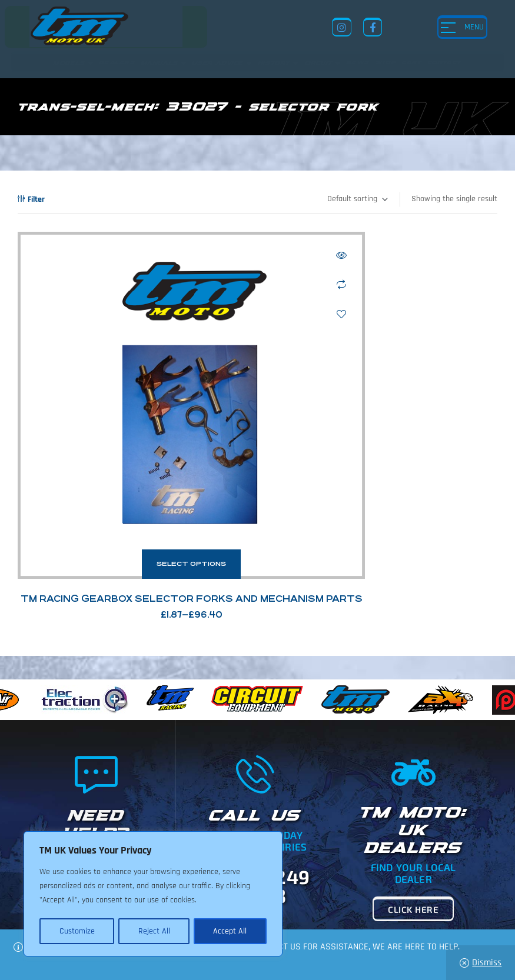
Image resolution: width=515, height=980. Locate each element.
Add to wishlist (225, 314)
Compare (225, 285)
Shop (329, 878)
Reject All (154, 931)
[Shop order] (357, 199)
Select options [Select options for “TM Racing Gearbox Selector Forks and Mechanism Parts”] (133, 447)
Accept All (230, 931)
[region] (153, 895)
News (299, 878)
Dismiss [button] (487, 963)
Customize (77, 931)
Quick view (225, 255)
